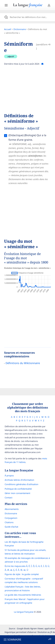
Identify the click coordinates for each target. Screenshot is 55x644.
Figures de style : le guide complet (22, 574)
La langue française (24, 612)
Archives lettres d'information (19, 480)
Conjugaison (11, 518)
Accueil (8, 29)
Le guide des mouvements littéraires (23, 595)
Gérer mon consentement (17, 493)
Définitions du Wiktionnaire (23, 363)
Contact (9, 498)
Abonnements (12, 509)
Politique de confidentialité (18, 489)
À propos (9, 476)
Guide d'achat (11, 527)
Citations (9, 522)
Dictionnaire (20, 29)
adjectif (11, 56)
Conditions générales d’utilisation (21, 484)
